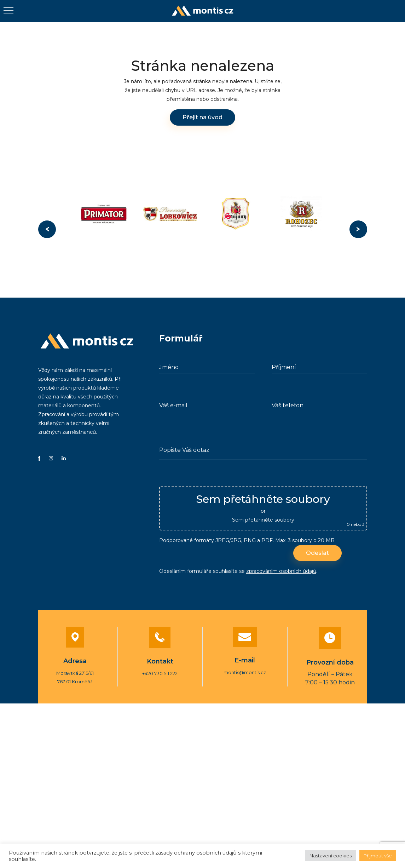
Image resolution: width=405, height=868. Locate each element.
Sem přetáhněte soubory (263, 518)
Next (358, 229)
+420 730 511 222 (160, 671)
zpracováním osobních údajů (281, 569)
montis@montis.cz (245, 670)
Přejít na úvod (202, 117)
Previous (47, 229)
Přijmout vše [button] (378, 856)
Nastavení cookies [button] (331, 856)
